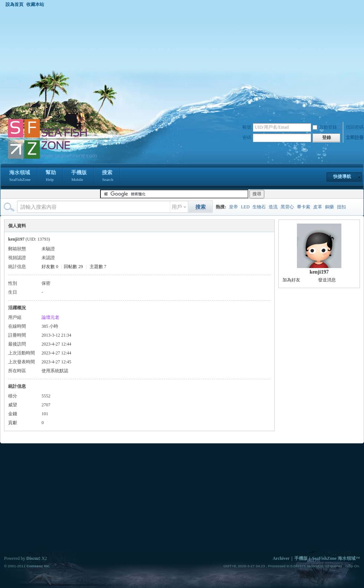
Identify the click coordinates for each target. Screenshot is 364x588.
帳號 (247, 127)
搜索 (107, 176)
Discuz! (33, 558)
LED (245, 207)
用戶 (177, 207)
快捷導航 (342, 176)
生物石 (259, 207)
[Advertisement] (182, 63)
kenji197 (319, 272)
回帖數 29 (73, 267)
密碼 (247, 138)
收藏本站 (35, 4)
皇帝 (234, 207)
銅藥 (330, 207)
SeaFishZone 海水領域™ (336, 558)
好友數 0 (50, 267)
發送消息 (327, 280)
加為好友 (291, 280)
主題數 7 (98, 267)
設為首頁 (14, 4)
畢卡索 (304, 207)
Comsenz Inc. (38, 566)
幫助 (51, 176)
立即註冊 (355, 138)
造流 (273, 207)
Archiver (281, 558)
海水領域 (20, 176)
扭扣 (341, 207)
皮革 (318, 207)
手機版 (79, 176)
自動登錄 (325, 127)
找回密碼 (355, 127)
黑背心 (287, 207)
